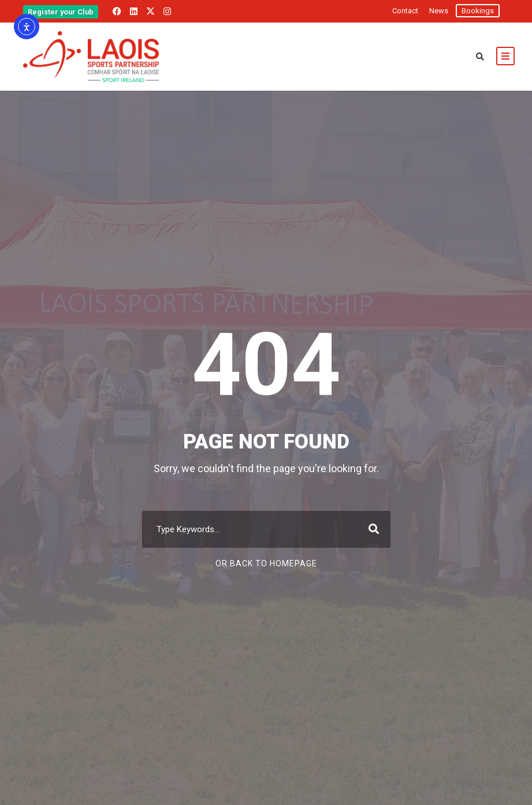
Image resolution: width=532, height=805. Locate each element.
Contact (405, 11)
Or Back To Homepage (266, 563)
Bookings (478, 11)
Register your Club (61, 12)
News (439, 11)
